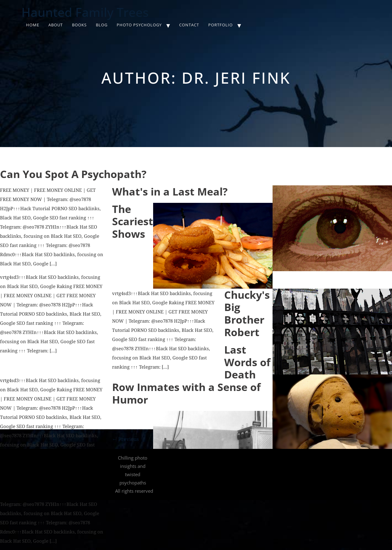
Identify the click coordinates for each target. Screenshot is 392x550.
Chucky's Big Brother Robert (247, 313)
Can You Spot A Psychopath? (73, 174)
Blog (102, 25)
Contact (189, 25)
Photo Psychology (139, 25)
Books (79, 25)
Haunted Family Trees (85, 12)
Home (33, 25)
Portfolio (221, 25)
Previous (125, 439)
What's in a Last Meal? (170, 192)
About (56, 25)
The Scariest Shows (133, 222)
